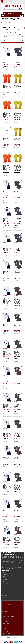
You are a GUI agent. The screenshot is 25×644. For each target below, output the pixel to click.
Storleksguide (4, 580)
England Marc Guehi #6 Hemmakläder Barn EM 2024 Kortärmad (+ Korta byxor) (7, 513)
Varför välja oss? (5, 586)
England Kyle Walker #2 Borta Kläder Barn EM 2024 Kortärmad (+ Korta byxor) (18, 353)
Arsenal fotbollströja (11, 563)
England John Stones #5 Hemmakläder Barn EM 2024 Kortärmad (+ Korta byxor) (7, 274)
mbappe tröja (5, 620)
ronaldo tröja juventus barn (7, 633)
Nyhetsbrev (4, 599)
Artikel (3, 588)
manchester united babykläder (8, 616)
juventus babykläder (6, 611)
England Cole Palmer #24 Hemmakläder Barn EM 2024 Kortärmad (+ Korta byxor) (7, 540)
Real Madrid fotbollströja (17, 560)
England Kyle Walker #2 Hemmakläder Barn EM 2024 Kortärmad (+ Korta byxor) (7, 353)
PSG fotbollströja (18, 563)
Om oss (3, 576)
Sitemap (3, 590)
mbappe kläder (5, 621)
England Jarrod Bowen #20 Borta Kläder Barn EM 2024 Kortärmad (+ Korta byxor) (18, 486)
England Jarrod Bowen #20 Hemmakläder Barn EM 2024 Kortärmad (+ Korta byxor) (7, 486)
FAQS (3, 573)
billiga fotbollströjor (6, 606)
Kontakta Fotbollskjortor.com (7, 574)
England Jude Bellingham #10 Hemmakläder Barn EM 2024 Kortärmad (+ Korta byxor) (7, 327)
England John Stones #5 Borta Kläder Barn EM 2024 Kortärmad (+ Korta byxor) (18, 274)
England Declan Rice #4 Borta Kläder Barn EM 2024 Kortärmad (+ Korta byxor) (18, 247)
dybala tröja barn (5, 630)
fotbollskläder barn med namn (8, 608)
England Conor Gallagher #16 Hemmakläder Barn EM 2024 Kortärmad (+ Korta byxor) (7, 407)
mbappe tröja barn (6, 623)
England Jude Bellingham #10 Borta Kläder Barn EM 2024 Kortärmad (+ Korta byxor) (18, 327)
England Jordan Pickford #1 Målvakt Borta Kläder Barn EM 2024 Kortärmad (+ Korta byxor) (18, 141)
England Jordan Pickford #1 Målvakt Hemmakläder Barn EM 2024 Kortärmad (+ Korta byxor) (7, 141)
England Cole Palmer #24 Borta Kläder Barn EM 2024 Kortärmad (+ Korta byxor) (18, 540)
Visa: (22, 38)
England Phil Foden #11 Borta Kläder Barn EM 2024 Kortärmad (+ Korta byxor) (18, 221)
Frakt (3, 585)
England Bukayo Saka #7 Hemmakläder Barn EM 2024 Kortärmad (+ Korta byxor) (7, 300)
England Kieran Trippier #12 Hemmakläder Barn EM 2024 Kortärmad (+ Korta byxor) (7, 460)
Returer (3, 581)
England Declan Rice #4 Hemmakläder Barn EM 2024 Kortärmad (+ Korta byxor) (7, 247)
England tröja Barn (7, 22)
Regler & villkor (5, 578)
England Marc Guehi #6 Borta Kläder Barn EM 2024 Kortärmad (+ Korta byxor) (18, 513)
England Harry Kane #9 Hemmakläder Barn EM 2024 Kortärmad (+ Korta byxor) (7, 194)
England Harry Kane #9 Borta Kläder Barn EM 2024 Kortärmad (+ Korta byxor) (18, 194)
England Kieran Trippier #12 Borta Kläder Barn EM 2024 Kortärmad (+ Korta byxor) (18, 460)
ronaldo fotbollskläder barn (7, 632)
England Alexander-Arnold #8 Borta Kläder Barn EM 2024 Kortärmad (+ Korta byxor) (18, 433)
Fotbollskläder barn (5, 569)
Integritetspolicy (5, 583)
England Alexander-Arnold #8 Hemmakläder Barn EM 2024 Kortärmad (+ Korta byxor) (7, 433)
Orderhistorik (4, 596)
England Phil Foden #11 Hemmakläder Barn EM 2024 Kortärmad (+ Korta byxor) (7, 221)
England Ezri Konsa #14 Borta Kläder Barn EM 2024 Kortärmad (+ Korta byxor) (18, 380)
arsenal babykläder (6, 613)
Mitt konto (4, 594)
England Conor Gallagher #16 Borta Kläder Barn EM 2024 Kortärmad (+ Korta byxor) (18, 407)
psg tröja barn (5, 603)
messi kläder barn (5, 625)
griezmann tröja (5, 628)
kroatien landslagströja (6, 604)
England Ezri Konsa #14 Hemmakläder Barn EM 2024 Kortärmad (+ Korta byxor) (7, 380)
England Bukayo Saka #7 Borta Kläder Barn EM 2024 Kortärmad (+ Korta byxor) (18, 300)
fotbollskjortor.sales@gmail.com (8, 3)
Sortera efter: (21, 34)
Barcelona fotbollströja (6, 562)
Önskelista (4, 597)
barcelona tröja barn (6, 615)
